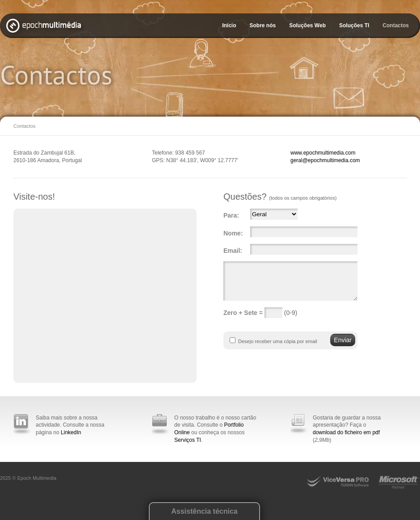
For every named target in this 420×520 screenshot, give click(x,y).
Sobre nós (262, 25)
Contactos (396, 25)
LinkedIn (71, 432)
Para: (231, 215)
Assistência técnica (204, 511)
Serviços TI (188, 440)
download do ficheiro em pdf (346, 432)
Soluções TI (354, 25)
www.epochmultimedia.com (323, 153)
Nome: (233, 233)
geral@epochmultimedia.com (325, 160)
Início (229, 25)
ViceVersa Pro (342, 483)
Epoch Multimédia (45, 27)
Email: (233, 251)
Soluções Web (307, 25)
